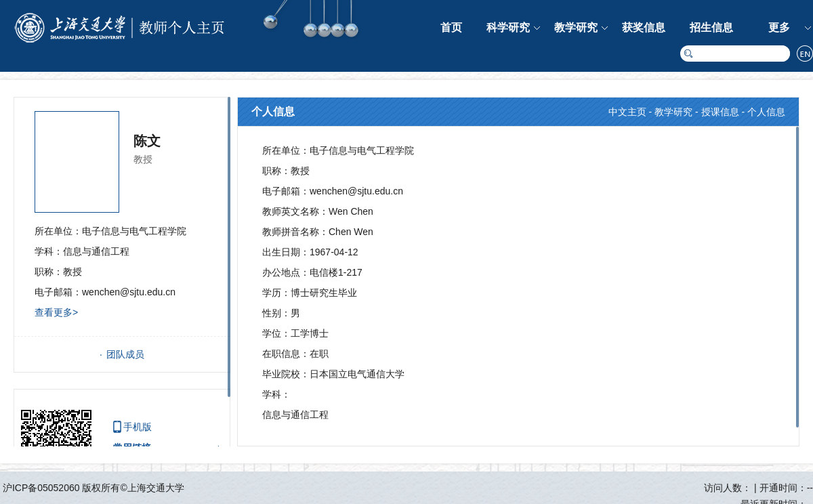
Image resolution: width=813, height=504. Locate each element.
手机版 (138, 427)
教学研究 (576, 27)
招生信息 (711, 27)
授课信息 (720, 112)
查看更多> (56, 312)
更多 (779, 27)
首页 (451, 27)
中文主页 (627, 112)
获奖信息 (644, 27)
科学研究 (508, 27)
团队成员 (125, 354)
